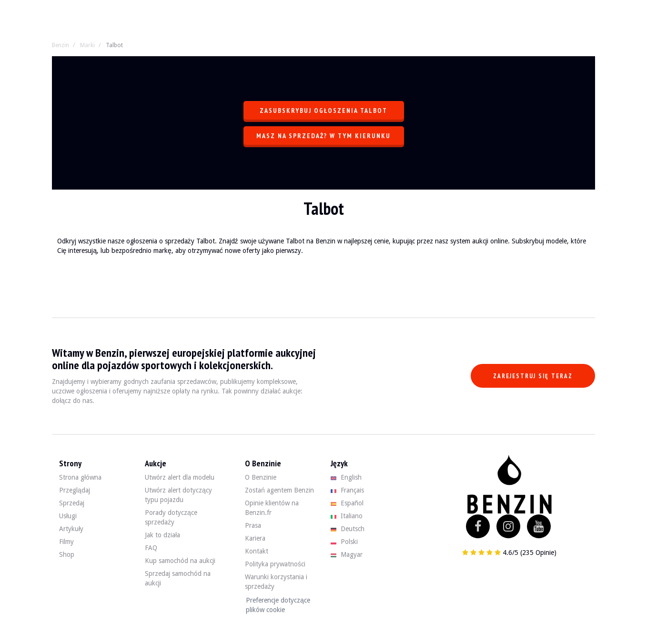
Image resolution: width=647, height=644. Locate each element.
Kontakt (257, 551)
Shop (67, 554)
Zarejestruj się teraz (533, 376)
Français (347, 490)
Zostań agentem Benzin (279, 490)
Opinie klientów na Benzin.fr (272, 508)
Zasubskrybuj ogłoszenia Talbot (323, 111)
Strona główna (80, 477)
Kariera (255, 538)
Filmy (66, 542)
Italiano (347, 516)
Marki (87, 45)
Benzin (61, 45)
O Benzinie (261, 477)
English (346, 477)
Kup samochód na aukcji (180, 561)
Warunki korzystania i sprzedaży (276, 582)
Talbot (114, 45)
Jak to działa (162, 535)
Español (347, 503)
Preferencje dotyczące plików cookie (278, 605)
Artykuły (71, 529)
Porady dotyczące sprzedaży (171, 517)
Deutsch (348, 529)
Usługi (68, 516)
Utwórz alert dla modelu (180, 477)
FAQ (151, 548)
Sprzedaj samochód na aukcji (178, 578)
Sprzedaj (72, 503)
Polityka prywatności (275, 564)
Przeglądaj (75, 490)
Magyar (347, 554)
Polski (344, 542)
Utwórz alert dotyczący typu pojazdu (178, 495)
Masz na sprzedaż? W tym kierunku (323, 136)
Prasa (253, 525)
